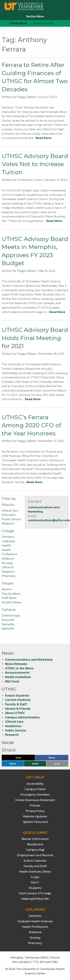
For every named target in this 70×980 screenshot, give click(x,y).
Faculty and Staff (35, 866)
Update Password (35, 822)
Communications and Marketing (29, 660)
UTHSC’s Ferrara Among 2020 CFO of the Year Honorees (31, 425)
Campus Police (35, 789)
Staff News (9, 598)
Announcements (17, 673)
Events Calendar (35, 861)
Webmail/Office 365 (35, 899)
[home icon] (2, 23)
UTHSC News (18, 23)
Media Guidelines (18, 677)
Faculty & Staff (16, 704)
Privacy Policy (35, 811)
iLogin (35, 877)
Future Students (17, 696)
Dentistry (8, 537)
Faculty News (11, 594)
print (57, 764)
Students (35, 888)
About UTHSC (15, 713)
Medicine (8, 559)
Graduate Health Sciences (35, 921)
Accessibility (35, 784)
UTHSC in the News (19, 668)
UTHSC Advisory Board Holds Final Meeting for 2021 (35, 338)
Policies (35, 806)
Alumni (7, 589)
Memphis (8, 624)
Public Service (11, 519)
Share (57, 759)
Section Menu (35, 16)
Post (22, 759)
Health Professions (35, 927)
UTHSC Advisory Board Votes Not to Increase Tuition (35, 164)
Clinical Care (10, 511)
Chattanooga (11, 616)
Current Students (18, 700)
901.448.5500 (21, 962)
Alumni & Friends (18, 709)
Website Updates (35, 816)
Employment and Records (35, 855)
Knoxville (8, 620)
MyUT (35, 883)
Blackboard (35, 844)
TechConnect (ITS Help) (35, 893)
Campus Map (35, 850)
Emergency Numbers (35, 795)
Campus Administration (22, 717)
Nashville (8, 629)
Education (9, 515)
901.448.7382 (49, 962)
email (35, 764)
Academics (13, 726)
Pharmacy (9, 576)
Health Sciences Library (35, 872)
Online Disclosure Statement (35, 800)
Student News (12, 602)
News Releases (16, 664)
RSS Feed (12, 681)
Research (8, 524)
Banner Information (35, 839)
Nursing (7, 563)
